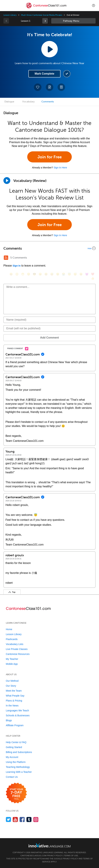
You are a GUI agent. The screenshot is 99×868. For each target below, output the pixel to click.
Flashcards (12, 639)
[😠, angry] (40, 274)
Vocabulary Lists (15, 644)
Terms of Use (71, 856)
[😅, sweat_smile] (52, 274)
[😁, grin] (23, 274)
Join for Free (50, 157)
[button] (94, 5)
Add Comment (49, 338)
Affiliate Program (15, 725)
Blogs (9, 720)
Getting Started (14, 747)
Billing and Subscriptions (19, 752)
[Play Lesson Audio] (49, 49)
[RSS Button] (6, 258)
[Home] (46, 8)
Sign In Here (60, 168)
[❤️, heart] (93, 274)
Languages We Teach (17, 711)
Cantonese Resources (18, 654)
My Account (12, 757)
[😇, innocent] (69, 274)
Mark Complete (44, 74)
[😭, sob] (64, 274)
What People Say (15, 696)
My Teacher (12, 659)
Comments (48, 102)
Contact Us (12, 777)
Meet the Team (14, 691)
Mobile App (12, 664)
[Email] (49, 328)
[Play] (7, 181)
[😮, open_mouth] (81, 274)
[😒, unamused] (29, 274)
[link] (45, 21)
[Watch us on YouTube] (15, 819)
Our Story (11, 686)
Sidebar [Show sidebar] (73, 21)
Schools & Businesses (18, 715)
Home (9, 629)
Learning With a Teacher (19, 772)
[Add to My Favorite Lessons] (38, 87)
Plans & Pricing (14, 701)
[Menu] (5, 5)
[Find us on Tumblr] (29, 819)
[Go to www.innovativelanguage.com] (49, 845)
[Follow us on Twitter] (8, 819)
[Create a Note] (49, 87)
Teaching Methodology (18, 767)
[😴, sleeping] (75, 274)
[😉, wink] (58, 274)
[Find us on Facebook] (22, 819)
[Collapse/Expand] (49, 248)
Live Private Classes (17, 649)
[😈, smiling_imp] (87, 274)
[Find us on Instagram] (36, 819)
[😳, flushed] (17, 274)
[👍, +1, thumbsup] (93, 278)
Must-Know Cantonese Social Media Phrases (42, 15)
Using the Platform (16, 762)
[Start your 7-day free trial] (16, 793)
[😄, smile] (11, 274)
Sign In (17, 266)
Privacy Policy (55, 856)
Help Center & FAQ (16, 742)
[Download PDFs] (61, 87)
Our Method (12, 681)
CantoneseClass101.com (33, 856)
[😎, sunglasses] (34, 274)
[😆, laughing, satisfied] (46, 274)
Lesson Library (10, 15)
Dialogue (9, 102)
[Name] (49, 320)
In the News (12, 706)
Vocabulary (28, 102)
